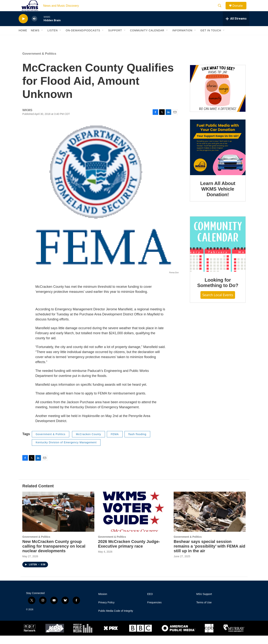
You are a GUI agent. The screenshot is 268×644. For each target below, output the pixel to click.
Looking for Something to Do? (218, 291)
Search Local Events (218, 303)
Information (182, 39)
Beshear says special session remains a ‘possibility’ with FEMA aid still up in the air (209, 555)
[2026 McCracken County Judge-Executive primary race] (134, 520)
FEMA (115, 443)
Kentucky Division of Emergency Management (66, 451)
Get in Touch (211, 39)
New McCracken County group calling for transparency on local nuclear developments (54, 555)
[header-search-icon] (221, 10)
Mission (103, 603)
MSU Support (204, 603)
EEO (150, 603)
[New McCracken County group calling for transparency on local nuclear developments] (58, 520)
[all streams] (236, 27)
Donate (240, 10)
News (35, 39)
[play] (23, 27)
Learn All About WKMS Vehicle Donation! (218, 197)
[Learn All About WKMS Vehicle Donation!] (218, 156)
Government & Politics (39, 62)
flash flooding (137, 443)
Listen (53, 39)
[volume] (34, 27)
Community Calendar (147, 39)
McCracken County (88, 443)
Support (115, 39)
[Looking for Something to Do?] (218, 253)
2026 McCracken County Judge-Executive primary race (129, 552)
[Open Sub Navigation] (42, 39)
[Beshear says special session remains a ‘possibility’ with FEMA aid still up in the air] (210, 520)
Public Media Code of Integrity (116, 619)
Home (23, 39)
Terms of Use (204, 611)
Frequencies (154, 611)
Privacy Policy (106, 611)
